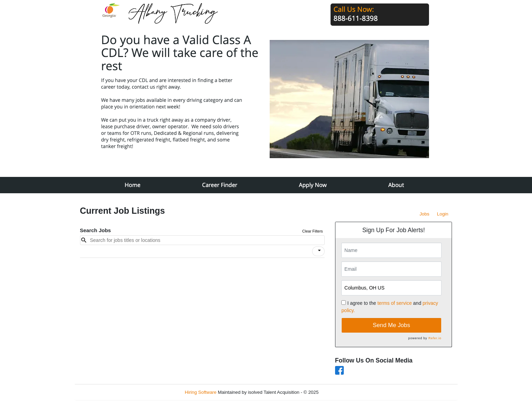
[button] (318, 251)
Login (443, 214)
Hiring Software (201, 392)
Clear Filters (313, 231)
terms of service (395, 303)
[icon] (319, 251)
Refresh (339, 392)
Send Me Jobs (391, 325)
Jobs (424, 214)
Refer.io (435, 338)
